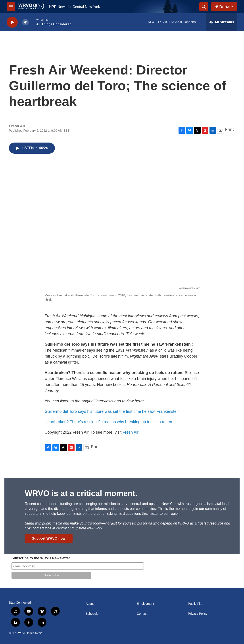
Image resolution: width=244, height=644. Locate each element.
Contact (142, 614)
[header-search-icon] (204, 7)
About (90, 604)
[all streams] (222, 22)
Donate (226, 7)
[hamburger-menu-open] (11, 7)
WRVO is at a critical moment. (81, 493)
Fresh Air (130, 432)
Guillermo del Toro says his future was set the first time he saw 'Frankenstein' (113, 411)
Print (230, 129)
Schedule (92, 614)
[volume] (25, 22)
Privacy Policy (198, 614)
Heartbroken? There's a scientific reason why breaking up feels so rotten (108, 422)
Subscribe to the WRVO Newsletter (41, 558)
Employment (145, 604)
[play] (12, 22)
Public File (195, 604)
